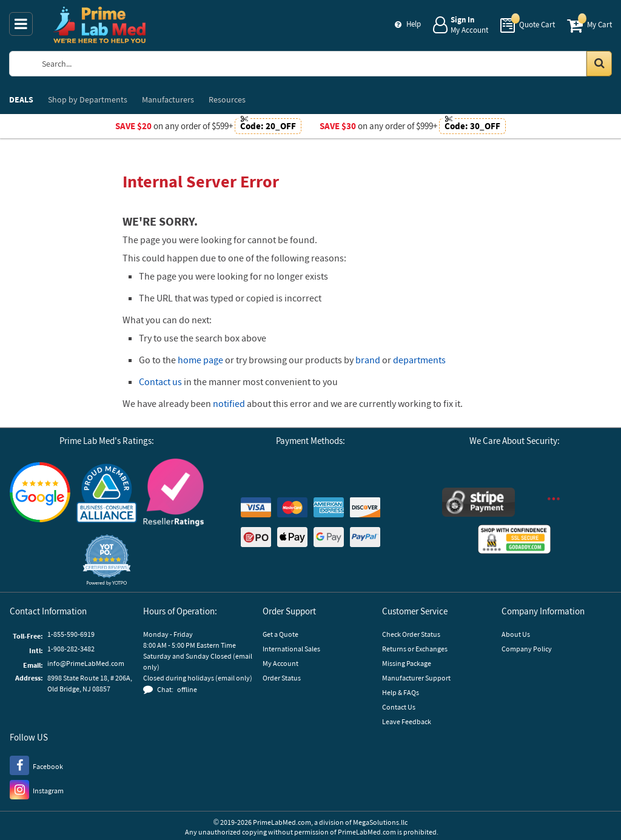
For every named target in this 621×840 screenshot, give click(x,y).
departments (419, 360)
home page (200, 360)
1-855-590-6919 (71, 634)
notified (229, 403)
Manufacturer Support (416, 678)
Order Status (282, 678)
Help (414, 24)
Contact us (160, 381)
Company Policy (527, 649)
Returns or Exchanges (415, 649)
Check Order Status (411, 634)
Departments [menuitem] (88, 99)
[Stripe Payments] (478, 504)
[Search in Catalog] (599, 64)
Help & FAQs (401, 692)
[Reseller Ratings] (173, 494)
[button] (107, 560)
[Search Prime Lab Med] (321, 64)
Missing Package (407, 663)
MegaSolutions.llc (380, 822)
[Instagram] (37, 789)
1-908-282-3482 (71, 649)
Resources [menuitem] (227, 99)
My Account (280, 663)
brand (368, 360)
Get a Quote (280, 634)
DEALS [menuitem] (21, 99)
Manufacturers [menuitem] (168, 99)
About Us (516, 634)
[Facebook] (36, 765)
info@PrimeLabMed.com (86, 663)
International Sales (291, 649)
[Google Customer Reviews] (40, 494)
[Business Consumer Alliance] (107, 494)
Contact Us (399, 707)
